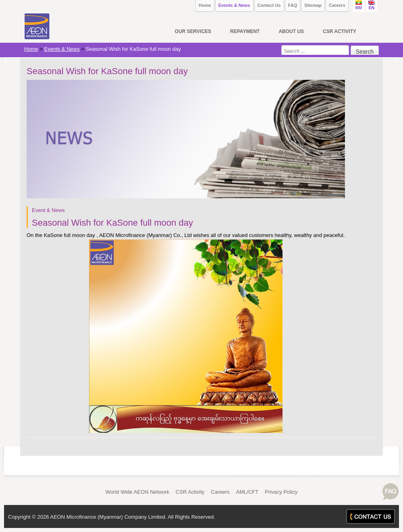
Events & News (234, 5)
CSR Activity (190, 492)
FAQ (293, 5)
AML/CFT (247, 492)
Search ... (281, 45)
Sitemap (313, 5)
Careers (337, 5)
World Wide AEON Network (137, 492)
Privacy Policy (281, 492)
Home (205, 5)
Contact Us (269, 5)
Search (365, 52)
